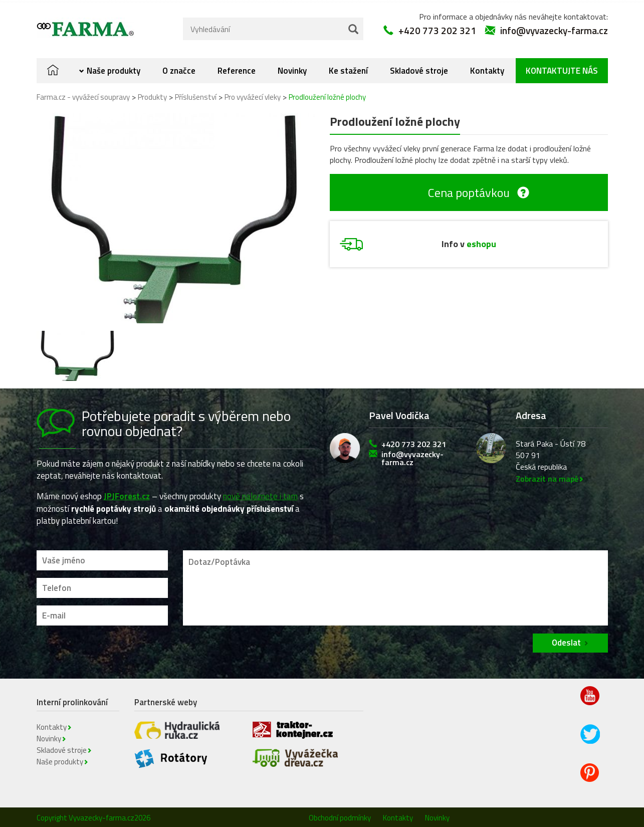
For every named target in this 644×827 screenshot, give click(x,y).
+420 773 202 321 (437, 28)
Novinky (292, 68)
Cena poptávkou (469, 190)
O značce (179, 68)
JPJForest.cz (127, 494)
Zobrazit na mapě (547, 476)
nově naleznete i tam (260, 494)
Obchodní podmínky (340, 815)
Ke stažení (348, 68)
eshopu (481, 241)
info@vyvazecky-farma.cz (554, 28)
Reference (237, 68)
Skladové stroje (419, 68)
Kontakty (487, 68)
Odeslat (566, 640)
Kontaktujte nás (562, 68)
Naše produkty (114, 68)
